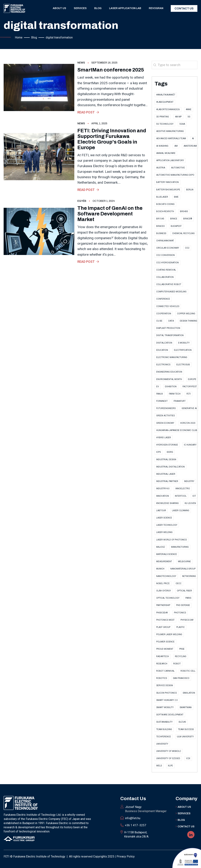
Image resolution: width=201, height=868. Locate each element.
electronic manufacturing (172, 357)
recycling (181, 656)
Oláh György (164, 591)
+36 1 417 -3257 (135, 825)
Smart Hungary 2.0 (167, 700)
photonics (180, 613)
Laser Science (164, 518)
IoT (194, 496)
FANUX (160, 394)
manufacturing (180, 547)
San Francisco (181, 678)
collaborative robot (169, 284)
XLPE (170, 766)
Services (80, 8)
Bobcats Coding (165, 204)
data (171, 321)
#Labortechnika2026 (168, 109)
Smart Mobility (165, 707)
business (161, 233)
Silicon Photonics (166, 693)
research (162, 664)
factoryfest (190, 387)
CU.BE (159, 321)
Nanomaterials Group (183, 569)
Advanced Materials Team (171, 138)
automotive (178, 168)
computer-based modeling (171, 292)
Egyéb (82, 201)
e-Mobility (184, 343)
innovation (163, 496)
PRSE (182, 649)
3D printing (163, 117)
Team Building (164, 729)
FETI (189, 394)
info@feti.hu (133, 818)
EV (158, 387)
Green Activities (165, 416)
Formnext (162, 401)
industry (189, 481)
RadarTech (163, 656)
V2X (188, 758)
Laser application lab (125, 8)
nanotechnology (166, 576)
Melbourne (184, 561)
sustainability (164, 722)
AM (176, 146)
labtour (161, 510)
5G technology (165, 124)
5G (189, 117)
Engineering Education (169, 372)
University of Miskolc (169, 751)
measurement (164, 561)
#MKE (189, 109)
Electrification (183, 350)
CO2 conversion (165, 255)
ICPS (158, 452)
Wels (159, 766)
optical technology (168, 598)
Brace (174, 219)
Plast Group (163, 627)
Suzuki (182, 722)
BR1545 (160, 219)
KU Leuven (190, 503)
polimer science (165, 642)
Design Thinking (188, 321)
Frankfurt (180, 401)
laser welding (164, 532)
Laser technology (167, 525)
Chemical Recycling (183, 233)
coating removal (166, 270)
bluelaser (162, 197)
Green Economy (165, 423)
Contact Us (184, 8)
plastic (181, 627)
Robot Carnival (165, 671)
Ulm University (185, 737)
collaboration (165, 277)
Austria (161, 168)
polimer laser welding (169, 634)
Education (162, 350)
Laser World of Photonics (171, 540)
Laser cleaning (181, 510)
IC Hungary (190, 445)
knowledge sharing (167, 503)
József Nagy (146, 809)
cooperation (164, 314)
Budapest (176, 226)
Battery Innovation (167, 182)
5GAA (182, 124)
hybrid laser (164, 438)
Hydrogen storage (167, 445)
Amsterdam (190, 146)
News (81, 63)
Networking (189, 576)
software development (170, 715)
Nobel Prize (163, 583)
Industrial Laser (166, 474)
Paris (188, 598)
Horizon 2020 (188, 423)
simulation (189, 693)
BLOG (181, 820)
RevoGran (156, 8)
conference (163, 299)
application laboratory (170, 160)
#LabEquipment (165, 102)
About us (59, 8)
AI (193, 138)
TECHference (164, 737)
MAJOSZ (161, 547)
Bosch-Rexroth (165, 211)
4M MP (178, 117)
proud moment (165, 649)
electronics (163, 365)
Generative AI (189, 408)
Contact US (186, 827)
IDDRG (170, 452)
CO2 (187, 248)
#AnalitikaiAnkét (166, 95)
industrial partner (167, 481)
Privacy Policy (126, 856)
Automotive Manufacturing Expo (175, 175)
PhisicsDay (162, 613)
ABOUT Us (184, 807)
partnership (163, 605)
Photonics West (165, 620)
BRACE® (188, 219)
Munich (160, 569)
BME (176, 197)
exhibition (171, 387)
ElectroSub (183, 365)
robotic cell (188, 671)
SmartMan (186, 707)
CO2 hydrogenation (167, 263)
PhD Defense (183, 605)
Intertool (181, 496)
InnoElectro (183, 489)
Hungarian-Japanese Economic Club (177, 430)
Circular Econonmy (168, 248)
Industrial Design (166, 459)
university (162, 744)
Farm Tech (175, 394)
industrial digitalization (170, 467)
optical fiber (184, 591)
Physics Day (187, 620)
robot (177, 664)
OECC (179, 583)
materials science (167, 554)
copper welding (186, 314)
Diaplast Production (168, 328)
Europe (192, 379)
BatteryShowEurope (168, 190)
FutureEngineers (166, 408)
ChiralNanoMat (165, 241)
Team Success (186, 729)
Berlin (190, 190)
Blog (98, 8)
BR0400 (184, 211)
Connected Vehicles (168, 306)
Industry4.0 (163, 489)
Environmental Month (169, 379)
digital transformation (170, 335)
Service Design (165, 685)
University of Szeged (168, 758)
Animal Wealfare (166, 153)
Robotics (162, 678)
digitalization (164, 343)
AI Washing (162, 146)
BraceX (160, 226)
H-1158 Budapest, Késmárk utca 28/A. (137, 834)
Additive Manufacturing (170, 131)
